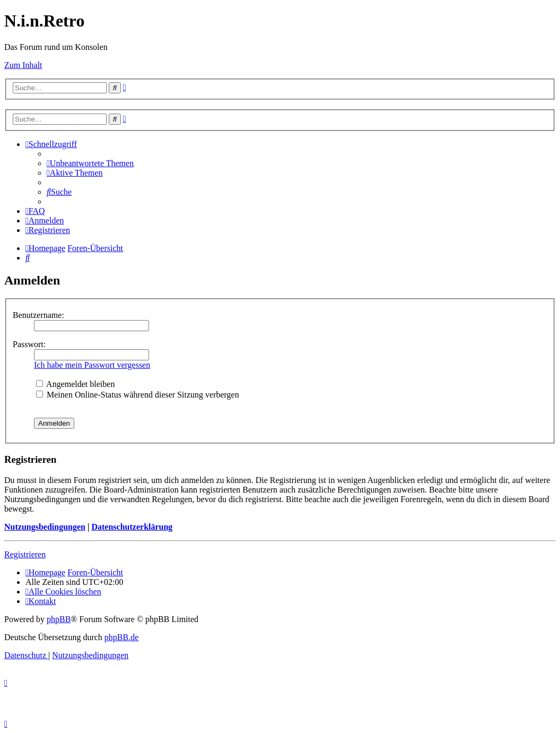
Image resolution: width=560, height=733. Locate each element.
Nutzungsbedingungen (45, 527)
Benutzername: (38, 315)
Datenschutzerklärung (132, 527)
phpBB (59, 619)
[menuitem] (90, 163)
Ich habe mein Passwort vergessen (92, 365)
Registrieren (25, 554)
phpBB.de (121, 637)
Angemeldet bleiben (75, 384)
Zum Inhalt (23, 65)
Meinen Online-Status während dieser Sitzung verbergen (138, 395)
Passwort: (29, 344)
